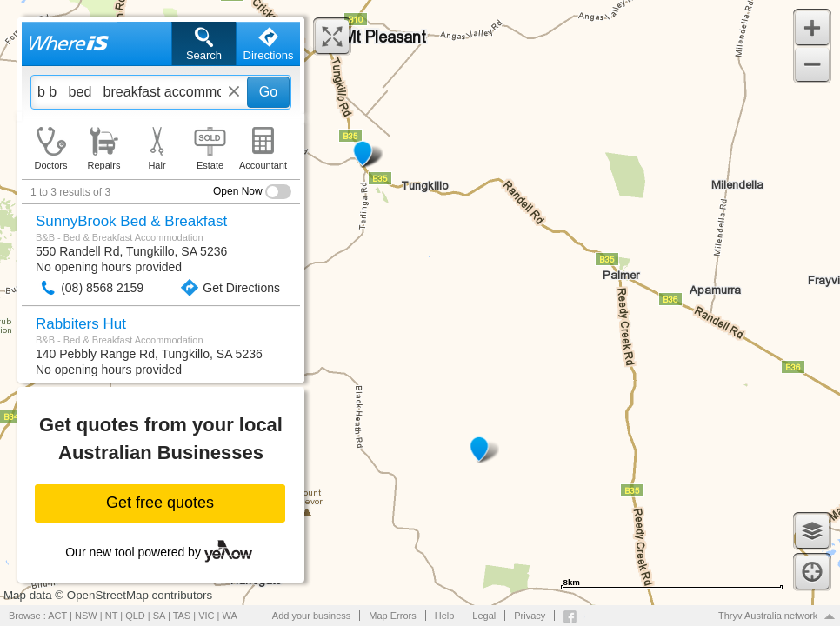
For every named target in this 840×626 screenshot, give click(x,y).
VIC (206, 616)
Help (445, 616)
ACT (57, 616)
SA (159, 616)
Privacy (530, 616)
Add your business (312, 616)
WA (230, 616)
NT (111, 616)
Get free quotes (160, 503)
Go (268, 92)
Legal (484, 616)
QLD (135, 616)
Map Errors (392, 616)
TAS (182, 616)
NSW (86, 616)
